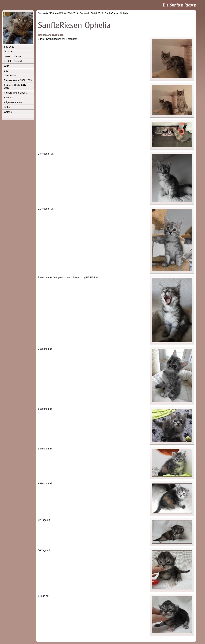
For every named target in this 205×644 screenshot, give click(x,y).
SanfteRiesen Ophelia (117, 13)
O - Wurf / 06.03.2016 (91, 13)
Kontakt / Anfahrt (13, 61)
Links (7, 107)
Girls (7, 66)
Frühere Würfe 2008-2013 (18, 80)
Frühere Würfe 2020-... (16, 93)
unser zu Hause (12, 56)
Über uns (9, 52)
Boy (6, 71)
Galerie (8, 112)
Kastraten (9, 98)
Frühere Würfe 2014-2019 (16, 87)
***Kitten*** (10, 76)
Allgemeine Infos (13, 102)
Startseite (9, 47)
